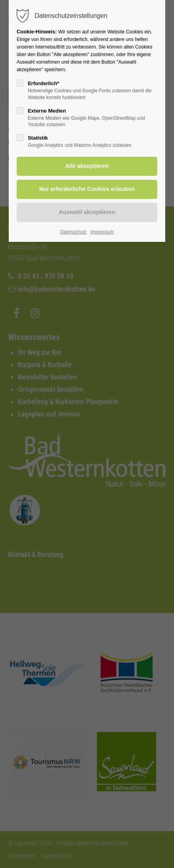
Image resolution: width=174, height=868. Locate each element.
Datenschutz (73, 232)
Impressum (102, 232)
